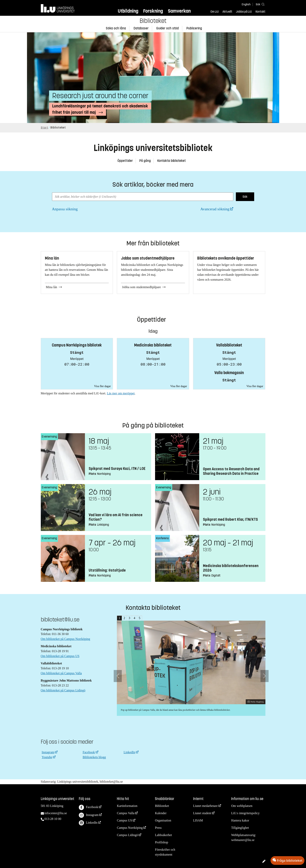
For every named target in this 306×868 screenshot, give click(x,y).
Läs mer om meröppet (121, 393)
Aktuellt (227, 12)
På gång (145, 161)
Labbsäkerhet (163, 835)
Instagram (48, 752)
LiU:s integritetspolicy (245, 813)
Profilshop (161, 842)
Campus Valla (126, 813)
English (246, 4)
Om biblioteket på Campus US (60, 656)
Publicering (194, 28)
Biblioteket (153, 21)
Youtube (47, 757)
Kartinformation (127, 806)
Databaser (141, 28)
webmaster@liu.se (243, 840)
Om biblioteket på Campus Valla (61, 673)
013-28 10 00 (53, 819)
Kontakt (260, 12)
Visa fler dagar (103, 386)
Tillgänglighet (240, 828)
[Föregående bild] (118, 676)
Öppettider (125, 161)
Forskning (153, 11)
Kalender (161, 813)
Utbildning (128, 11)
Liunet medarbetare (205, 806)
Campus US (124, 820)
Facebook (89, 752)
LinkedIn (129, 752)
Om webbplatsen (242, 806)
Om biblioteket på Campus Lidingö (63, 690)
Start (45, 128)
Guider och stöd (167, 28)
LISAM (198, 820)
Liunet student (202, 813)
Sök (245, 197)
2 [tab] (124, 618)
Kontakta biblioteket (172, 161)
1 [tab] (119, 618)
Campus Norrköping (130, 828)
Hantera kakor (240, 820)
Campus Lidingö (127, 835)
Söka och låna (116, 28)
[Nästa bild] (265, 676)
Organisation (163, 820)
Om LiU (215, 12)
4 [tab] (134, 618)
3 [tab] (129, 618)
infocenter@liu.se (56, 813)
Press (158, 828)
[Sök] (259, 4)
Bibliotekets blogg (94, 757)
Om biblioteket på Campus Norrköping (66, 639)
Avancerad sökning (215, 209)
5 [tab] (140, 618)
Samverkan (179, 11)
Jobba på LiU (244, 12)
